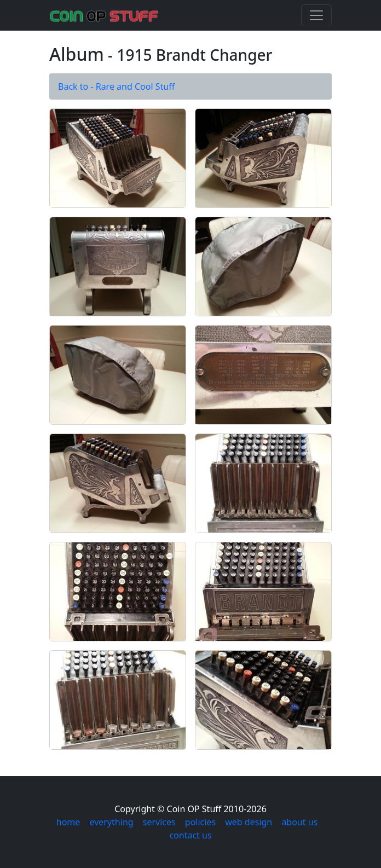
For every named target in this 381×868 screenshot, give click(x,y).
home (68, 822)
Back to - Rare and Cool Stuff (116, 86)
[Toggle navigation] (316, 15)
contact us (190, 835)
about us (299, 822)
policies (200, 822)
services (159, 822)
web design (249, 822)
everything (111, 822)
